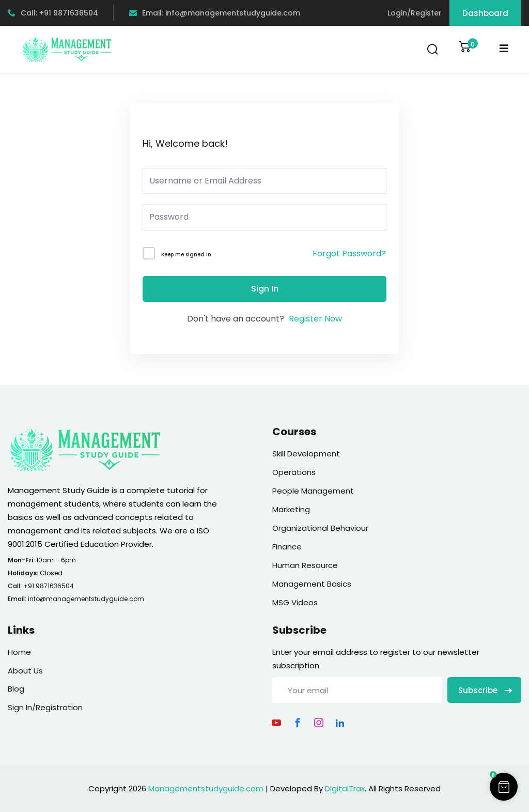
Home (19, 652)
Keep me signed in (186, 255)
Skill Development (306, 454)
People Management (313, 491)
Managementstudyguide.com (206, 788)
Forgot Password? (349, 254)
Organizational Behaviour (320, 528)
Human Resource (305, 565)
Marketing (291, 509)
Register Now (315, 319)
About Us (25, 671)
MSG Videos (295, 602)
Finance (287, 547)
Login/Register (415, 13)
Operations (294, 472)
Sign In (265, 289)
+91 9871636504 (49, 586)
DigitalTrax (345, 788)
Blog (16, 689)
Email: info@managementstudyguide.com (215, 13)
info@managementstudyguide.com (86, 599)
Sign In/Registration (45, 707)
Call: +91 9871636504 (53, 13)
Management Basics (312, 584)
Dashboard (485, 13)
